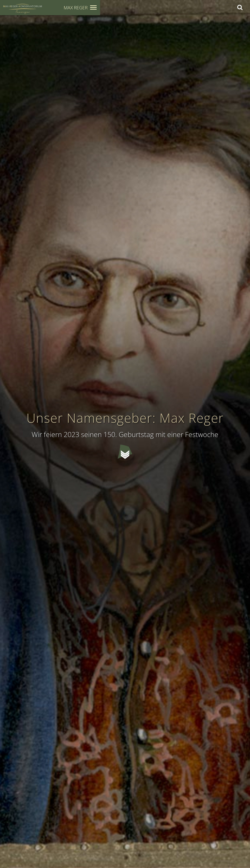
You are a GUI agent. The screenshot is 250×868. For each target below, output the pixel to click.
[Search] (240, 7)
